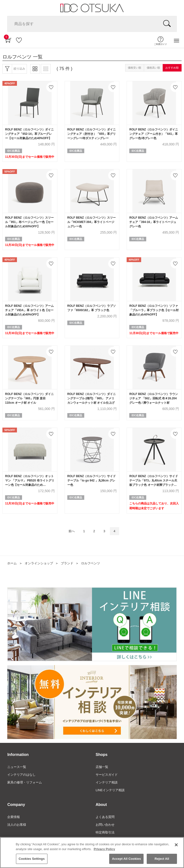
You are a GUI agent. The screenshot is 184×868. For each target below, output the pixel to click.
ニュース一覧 (17, 767)
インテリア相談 (107, 782)
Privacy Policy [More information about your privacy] (104, 850)
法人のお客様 (17, 825)
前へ (72, 531)
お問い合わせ (105, 825)
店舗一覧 (102, 767)
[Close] (176, 846)
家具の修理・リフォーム (25, 782)
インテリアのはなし (21, 775)
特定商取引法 (105, 832)
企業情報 (14, 817)
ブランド (67, 563)
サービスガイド (107, 775)
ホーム (12, 563)
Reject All (162, 859)
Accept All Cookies (126, 859)
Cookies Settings (32, 859)
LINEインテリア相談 (110, 790)
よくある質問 (105, 817)
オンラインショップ (39, 563)
